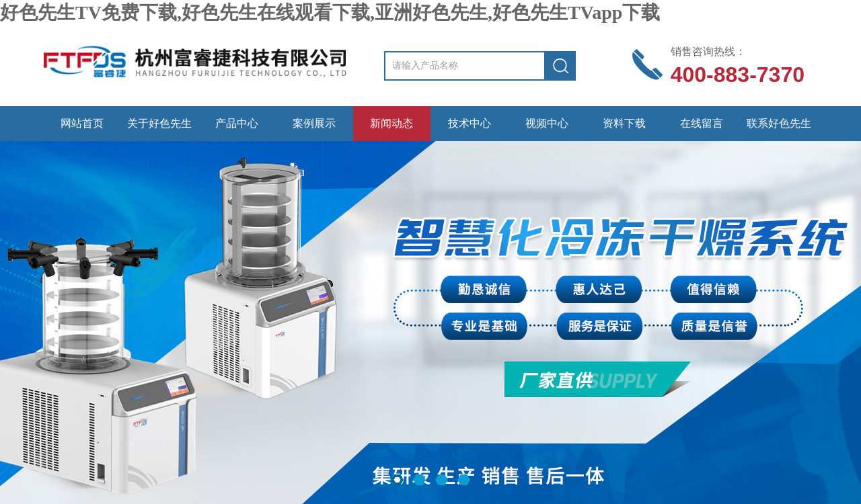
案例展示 (314, 123)
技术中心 (470, 123)
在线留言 (702, 123)
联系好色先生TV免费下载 (779, 129)
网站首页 (82, 123)
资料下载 (624, 123)
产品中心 (237, 123)
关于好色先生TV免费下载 (159, 129)
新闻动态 (391, 123)
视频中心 (547, 123)
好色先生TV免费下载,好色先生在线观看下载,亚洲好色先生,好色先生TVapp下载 (330, 12)
